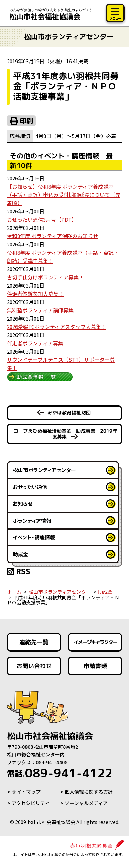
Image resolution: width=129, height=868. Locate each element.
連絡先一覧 (34, 642)
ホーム (14, 592)
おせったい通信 (30, 487)
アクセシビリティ (31, 803)
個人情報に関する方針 (89, 792)
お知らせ (23, 504)
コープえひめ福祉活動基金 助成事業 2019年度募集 (65, 434)
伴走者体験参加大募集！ (35, 294)
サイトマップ (26, 792)
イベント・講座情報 (34, 537)
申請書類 (95, 666)
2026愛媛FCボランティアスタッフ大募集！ (57, 327)
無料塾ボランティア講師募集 (40, 310)
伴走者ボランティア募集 (35, 343)
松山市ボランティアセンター (44, 470)
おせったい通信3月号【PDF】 (42, 219)
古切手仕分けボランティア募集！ (45, 277)
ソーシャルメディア (86, 803)
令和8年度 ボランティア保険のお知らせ (52, 236)
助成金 (20, 554)
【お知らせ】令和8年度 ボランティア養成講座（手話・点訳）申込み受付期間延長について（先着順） (64, 195)
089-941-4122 (60, 773)
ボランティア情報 (32, 520)
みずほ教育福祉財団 (69, 413)
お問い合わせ (34, 666)
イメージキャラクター (95, 642)
